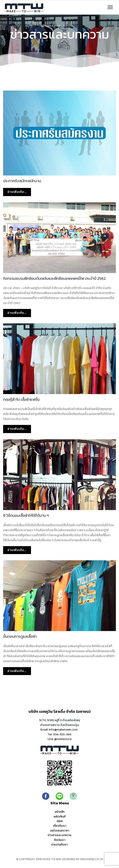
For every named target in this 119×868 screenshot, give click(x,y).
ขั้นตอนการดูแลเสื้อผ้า (20, 636)
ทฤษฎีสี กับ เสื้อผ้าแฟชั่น (21, 399)
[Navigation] (110, 8)
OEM (60, 821)
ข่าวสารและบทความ (59, 835)
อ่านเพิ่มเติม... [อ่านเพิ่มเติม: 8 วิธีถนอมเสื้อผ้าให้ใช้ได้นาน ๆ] (17, 550)
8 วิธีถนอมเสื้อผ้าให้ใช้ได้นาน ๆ (26, 515)
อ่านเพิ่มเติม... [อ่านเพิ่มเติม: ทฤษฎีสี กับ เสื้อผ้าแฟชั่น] (17, 429)
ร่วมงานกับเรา (59, 845)
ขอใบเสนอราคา (60, 831)
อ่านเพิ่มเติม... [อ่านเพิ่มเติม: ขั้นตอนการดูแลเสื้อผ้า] (17, 671)
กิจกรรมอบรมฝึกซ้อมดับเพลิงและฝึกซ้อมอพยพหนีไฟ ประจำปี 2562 (54, 278)
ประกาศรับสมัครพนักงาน (22, 181)
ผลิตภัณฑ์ (60, 817)
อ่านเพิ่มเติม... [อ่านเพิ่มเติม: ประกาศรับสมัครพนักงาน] (17, 192)
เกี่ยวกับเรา (60, 826)
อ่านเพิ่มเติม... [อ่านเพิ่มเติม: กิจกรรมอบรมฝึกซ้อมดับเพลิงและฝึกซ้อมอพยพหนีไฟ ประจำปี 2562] (17, 313)
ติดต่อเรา (59, 840)
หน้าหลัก (60, 812)
